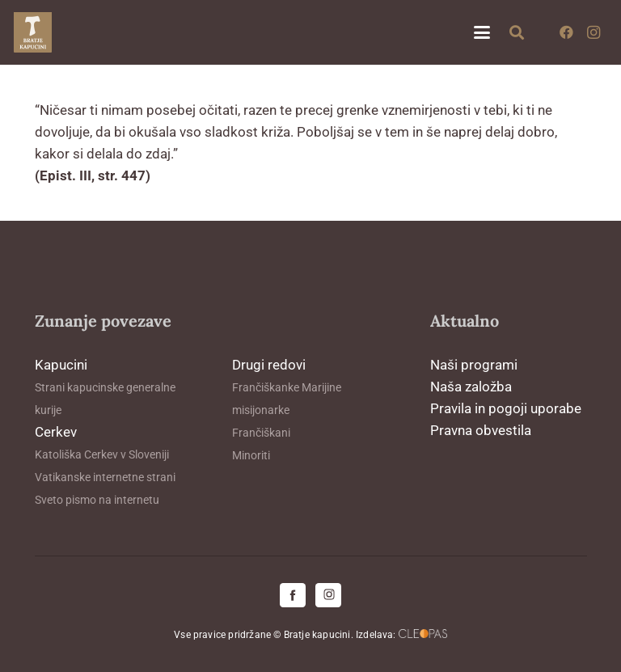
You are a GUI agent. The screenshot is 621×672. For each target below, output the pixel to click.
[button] (482, 32)
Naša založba (471, 387)
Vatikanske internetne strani (105, 477)
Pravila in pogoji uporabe (506, 408)
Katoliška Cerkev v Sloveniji (102, 454)
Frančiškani (261, 433)
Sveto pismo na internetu (97, 500)
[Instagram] (594, 32)
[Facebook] (566, 32)
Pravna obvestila (481, 430)
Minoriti (251, 455)
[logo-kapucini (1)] (33, 32)
